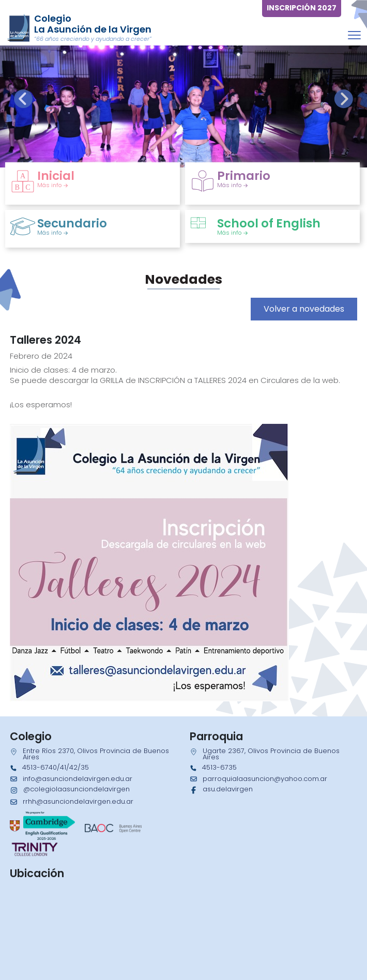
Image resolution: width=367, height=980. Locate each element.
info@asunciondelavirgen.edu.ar (78, 779)
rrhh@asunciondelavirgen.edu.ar (78, 801)
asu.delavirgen (228, 789)
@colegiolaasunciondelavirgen (77, 789)
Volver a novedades (304, 309)
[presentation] (23, 99)
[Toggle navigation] (354, 35)
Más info (53, 185)
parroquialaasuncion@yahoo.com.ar (265, 779)
